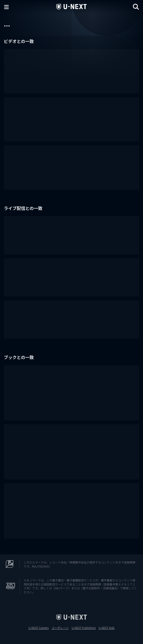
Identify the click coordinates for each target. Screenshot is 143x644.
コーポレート (60, 628)
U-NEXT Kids (107, 628)
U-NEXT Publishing (84, 628)
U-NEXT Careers (39, 628)
